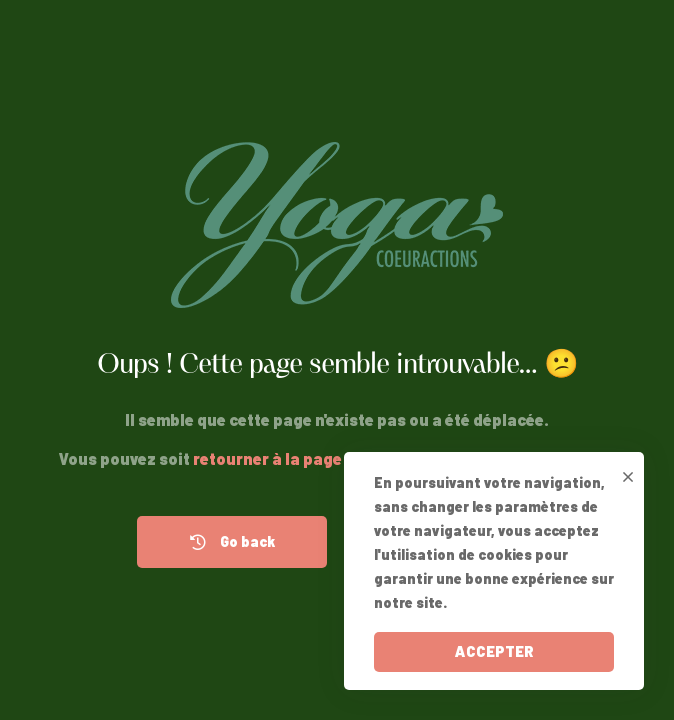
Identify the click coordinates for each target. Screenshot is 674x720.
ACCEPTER (494, 651)
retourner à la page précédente (313, 458)
